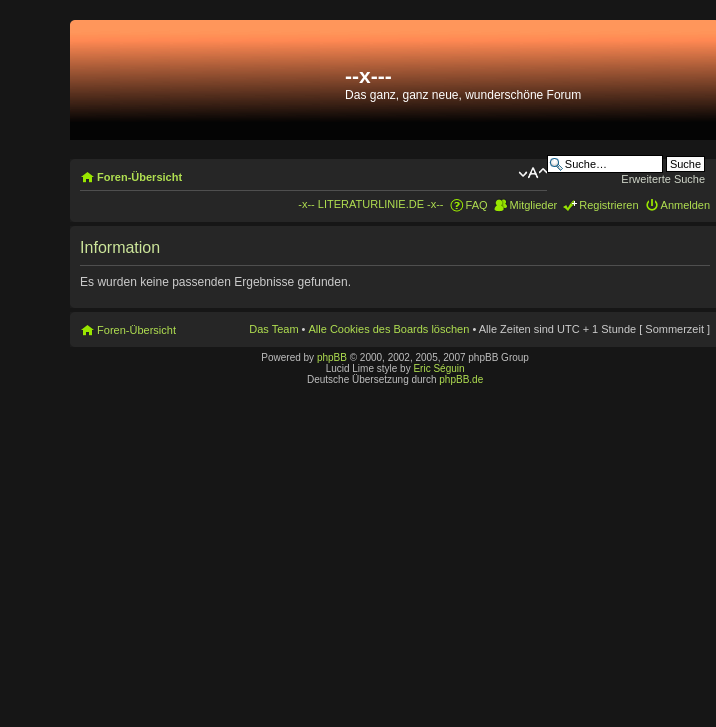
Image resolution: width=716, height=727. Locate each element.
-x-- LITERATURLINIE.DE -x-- (370, 204)
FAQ (477, 205)
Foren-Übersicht (139, 177)
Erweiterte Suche (663, 179)
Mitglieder (534, 205)
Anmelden (686, 205)
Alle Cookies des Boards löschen (389, 329)
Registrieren (608, 205)
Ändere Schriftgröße (532, 173)
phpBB (332, 357)
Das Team (273, 329)
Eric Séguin (438, 368)
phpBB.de (461, 379)
